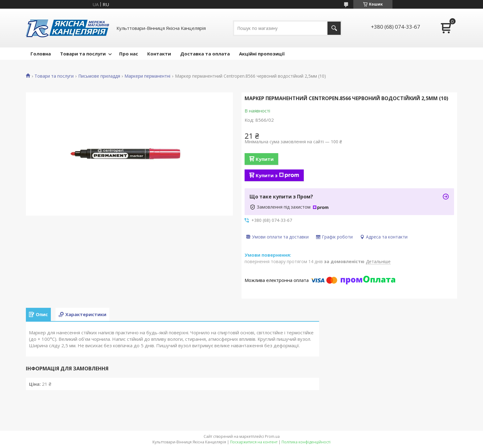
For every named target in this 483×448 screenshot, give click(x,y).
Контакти (159, 54)
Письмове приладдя (99, 76)
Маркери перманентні (147, 76)
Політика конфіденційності (306, 442)
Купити (265, 159)
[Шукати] (334, 28)
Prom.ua (272, 436)
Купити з (277, 175)
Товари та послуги (83, 54)
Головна (41, 54)
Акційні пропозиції (262, 54)
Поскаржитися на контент (254, 442)
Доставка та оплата (205, 54)
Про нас (129, 54)
